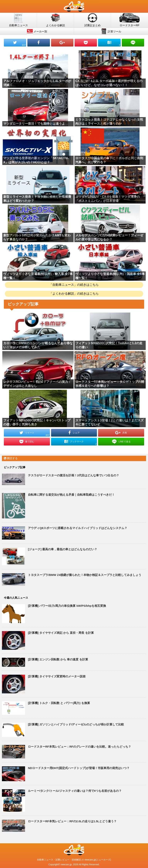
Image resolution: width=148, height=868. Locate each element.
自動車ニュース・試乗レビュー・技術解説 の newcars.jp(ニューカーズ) (74, 860)
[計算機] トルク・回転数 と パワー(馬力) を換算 (59, 703)
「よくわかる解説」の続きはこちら (74, 294)
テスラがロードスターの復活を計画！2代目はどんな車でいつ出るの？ (74, 475)
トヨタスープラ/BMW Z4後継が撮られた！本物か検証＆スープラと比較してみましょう (85, 575)
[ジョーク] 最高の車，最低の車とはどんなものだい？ (63, 549)
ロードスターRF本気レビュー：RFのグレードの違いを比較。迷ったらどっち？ (79, 747)
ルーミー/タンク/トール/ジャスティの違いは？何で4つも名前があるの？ (75, 791)
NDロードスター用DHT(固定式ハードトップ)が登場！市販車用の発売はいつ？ (79, 768)
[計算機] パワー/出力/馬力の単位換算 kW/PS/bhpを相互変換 (67, 606)
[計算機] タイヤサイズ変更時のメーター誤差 (57, 676)
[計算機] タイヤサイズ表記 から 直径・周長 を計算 (61, 633)
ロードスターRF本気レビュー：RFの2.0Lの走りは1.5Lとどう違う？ (72, 821)
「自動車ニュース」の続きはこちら (74, 285)
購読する (11, 458)
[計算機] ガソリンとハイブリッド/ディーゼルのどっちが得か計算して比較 (76, 724)
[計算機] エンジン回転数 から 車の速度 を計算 (58, 659)
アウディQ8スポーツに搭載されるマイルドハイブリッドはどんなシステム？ (78, 528)
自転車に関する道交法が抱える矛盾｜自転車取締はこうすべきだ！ (71, 495)
